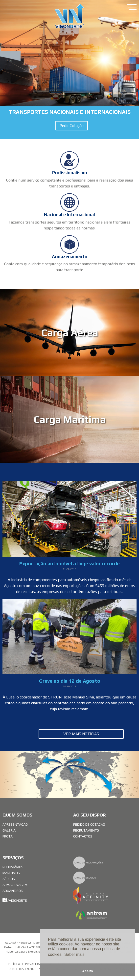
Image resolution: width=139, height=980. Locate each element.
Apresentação (15, 824)
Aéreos (9, 879)
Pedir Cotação (72, 126)
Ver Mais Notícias (81, 734)
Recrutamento (86, 830)
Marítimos (11, 873)
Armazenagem (15, 885)
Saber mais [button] (74, 954)
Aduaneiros (13, 891)
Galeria (9, 830)
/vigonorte (15, 900)
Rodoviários (13, 867)
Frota (8, 836)
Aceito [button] (88, 971)
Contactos (83, 836)
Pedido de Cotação (89, 824)
